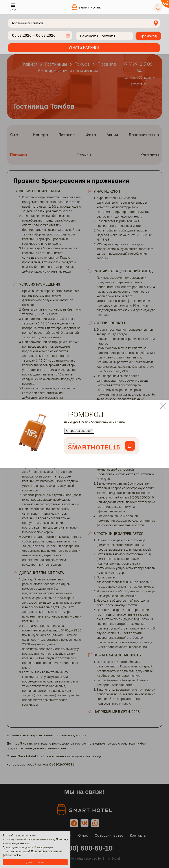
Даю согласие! (35, 862)
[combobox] (84, 23)
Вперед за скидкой (79, 431)
